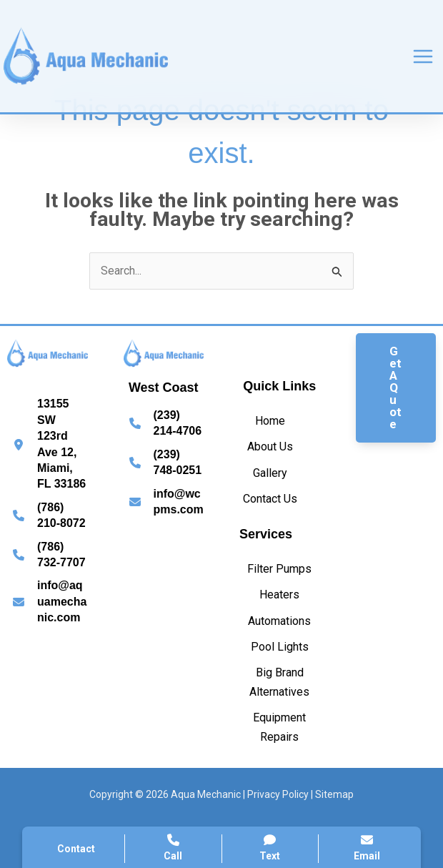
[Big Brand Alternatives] (280, 682)
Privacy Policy (278, 794)
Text (270, 848)
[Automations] (279, 621)
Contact (76, 849)
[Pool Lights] (280, 647)
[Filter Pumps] (279, 569)
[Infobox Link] (48, 444)
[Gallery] (270, 473)
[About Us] (270, 447)
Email (367, 848)
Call (173, 848)
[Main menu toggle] (423, 56)
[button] (396, 388)
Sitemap (334, 794)
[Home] (270, 421)
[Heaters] (279, 595)
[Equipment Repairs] (280, 728)
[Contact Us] (270, 499)
